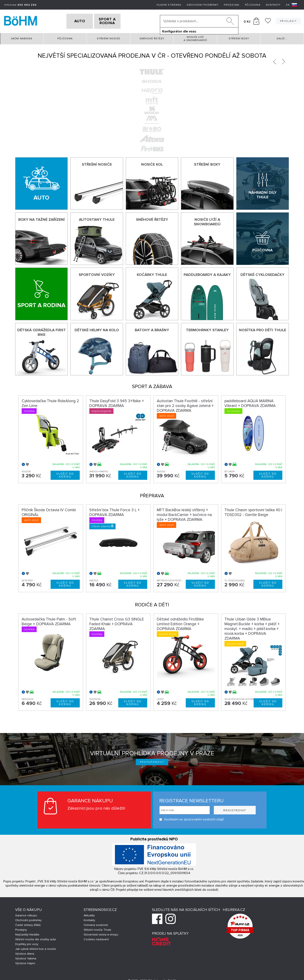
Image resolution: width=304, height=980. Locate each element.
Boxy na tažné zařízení (42, 218)
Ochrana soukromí (96, 924)
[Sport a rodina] (41, 293)
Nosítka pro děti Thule (263, 329)
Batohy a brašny (152, 329)
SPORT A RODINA (114, 21)
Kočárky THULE (152, 273)
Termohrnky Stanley (207, 329)
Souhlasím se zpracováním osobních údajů (192, 818)
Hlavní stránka (169, 5)
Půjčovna (253, 5)
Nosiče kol (152, 163)
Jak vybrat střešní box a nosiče (36, 948)
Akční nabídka (22, 37)
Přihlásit (288, 20)
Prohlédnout (152, 761)
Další (282, 37)
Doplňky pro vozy (27, 943)
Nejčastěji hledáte (27, 933)
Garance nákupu (26, 914)
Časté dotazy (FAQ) (28, 924)
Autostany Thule (97, 218)
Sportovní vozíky (97, 273)
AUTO (73, 21)
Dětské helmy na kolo (97, 329)
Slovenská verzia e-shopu (101, 933)
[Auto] (41, 182)
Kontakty (273, 5)
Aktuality (89, 914)
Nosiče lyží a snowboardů (195, 37)
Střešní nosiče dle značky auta (36, 938)
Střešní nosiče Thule (97, 929)
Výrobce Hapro (25, 962)
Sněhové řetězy (152, 37)
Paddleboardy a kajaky (207, 273)
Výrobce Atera (25, 952)
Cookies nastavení (96, 938)
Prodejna (232, 5)
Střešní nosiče (108, 37)
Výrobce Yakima (26, 957)
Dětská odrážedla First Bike (42, 331)
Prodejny (21, 929)
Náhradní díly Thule (263, 194)
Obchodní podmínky (202, 5)
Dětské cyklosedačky (262, 273)
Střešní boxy (239, 37)
